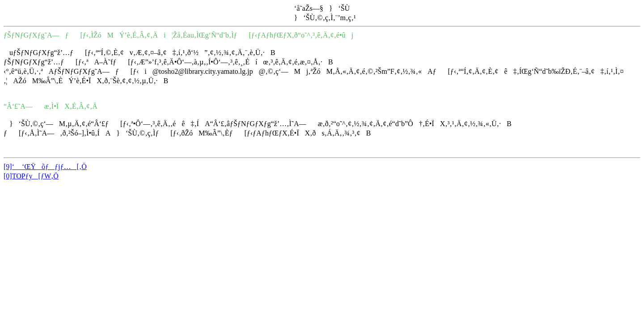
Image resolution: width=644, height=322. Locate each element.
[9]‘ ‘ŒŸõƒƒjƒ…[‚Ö (45, 167)
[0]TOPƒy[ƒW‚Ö (31, 176)
